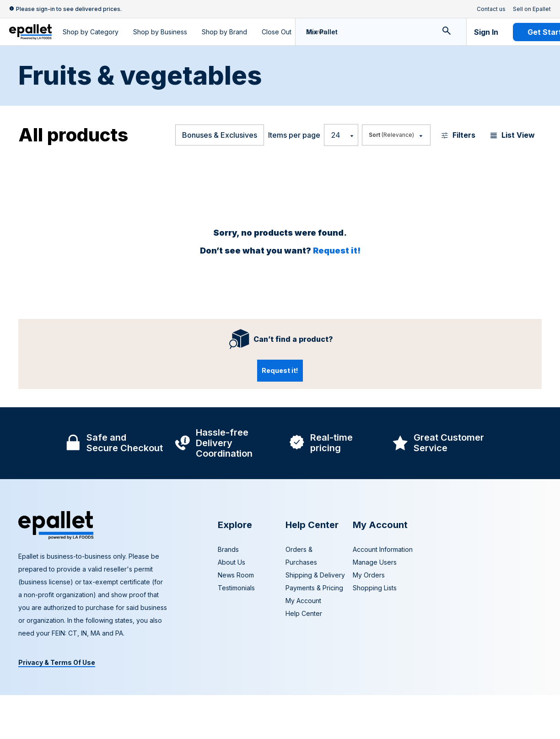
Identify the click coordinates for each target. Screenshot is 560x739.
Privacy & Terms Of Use (57, 662)
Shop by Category (91, 32)
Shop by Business (160, 32)
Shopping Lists (375, 588)
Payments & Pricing (314, 588)
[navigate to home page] (30, 32)
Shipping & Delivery (315, 575)
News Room (236, 575)
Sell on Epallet (532, 9)
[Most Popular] (396, 135)
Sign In (486, 32)
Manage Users (375, 562)
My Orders (369, 575)
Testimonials (236, 588)
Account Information (383, 549)
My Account (303, 601)
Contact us (491, 9)
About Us (232, 562)
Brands (228, 549)
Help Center (304, 613)
